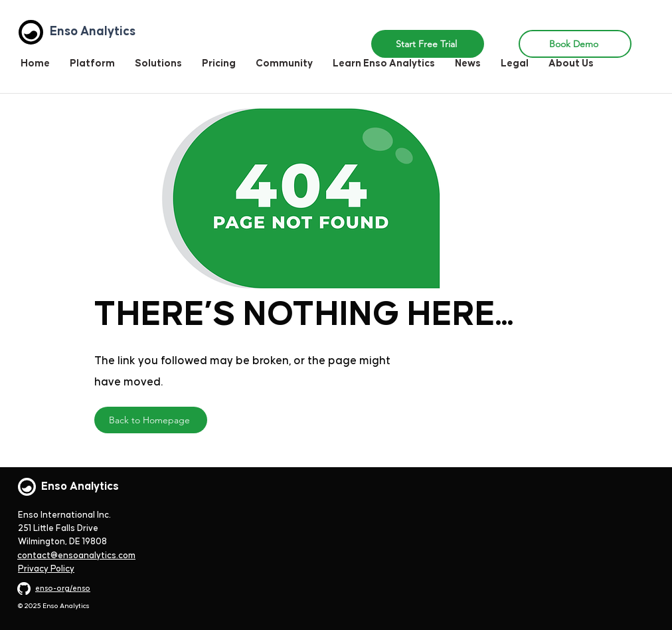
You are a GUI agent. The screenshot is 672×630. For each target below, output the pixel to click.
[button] (158, 64)
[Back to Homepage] (151, 420)
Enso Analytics (80, 486)
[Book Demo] (575, 44)
